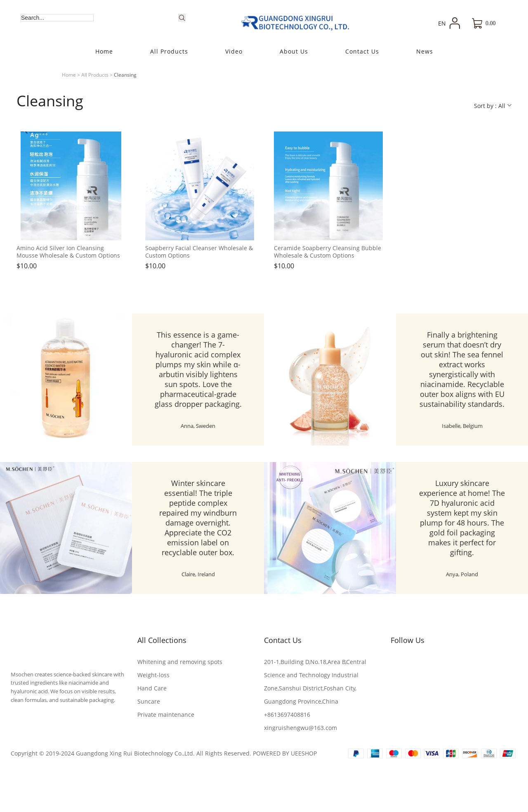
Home (69, 75)
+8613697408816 (287, 715)
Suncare (149, 701)
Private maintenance (166, 715)
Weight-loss (153, 675)
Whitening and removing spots (180, 662)
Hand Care (152, 688)
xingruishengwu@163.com (301, 728)
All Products (95, 75)
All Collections (162, 640)
